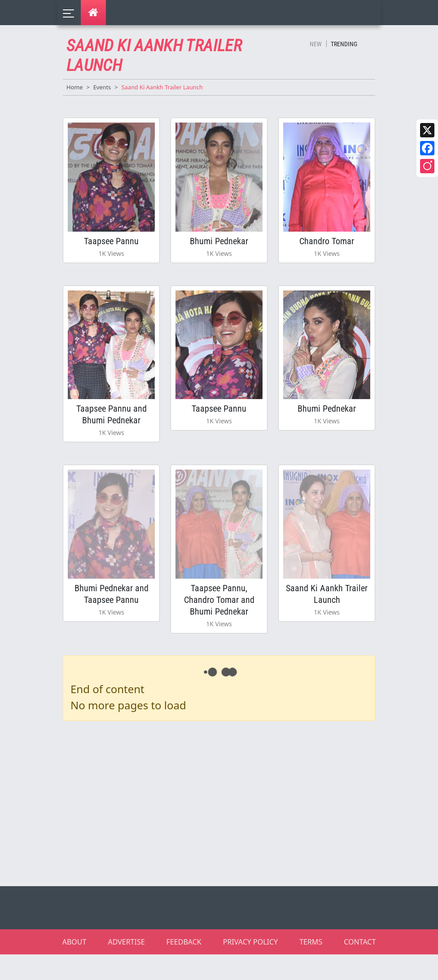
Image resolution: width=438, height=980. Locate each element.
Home (74, 87)
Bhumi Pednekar (219, 241)
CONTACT (360, 942)
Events (102, 87)
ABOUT (74, 942)
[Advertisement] (224, 802)
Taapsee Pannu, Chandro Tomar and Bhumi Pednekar (219, 600)
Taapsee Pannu (111, 241)
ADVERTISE (126, 942)
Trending (344, 44)
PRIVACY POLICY (250, 942)
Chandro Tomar (327, 241)
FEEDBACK (184, 942)
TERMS (311, 942)
